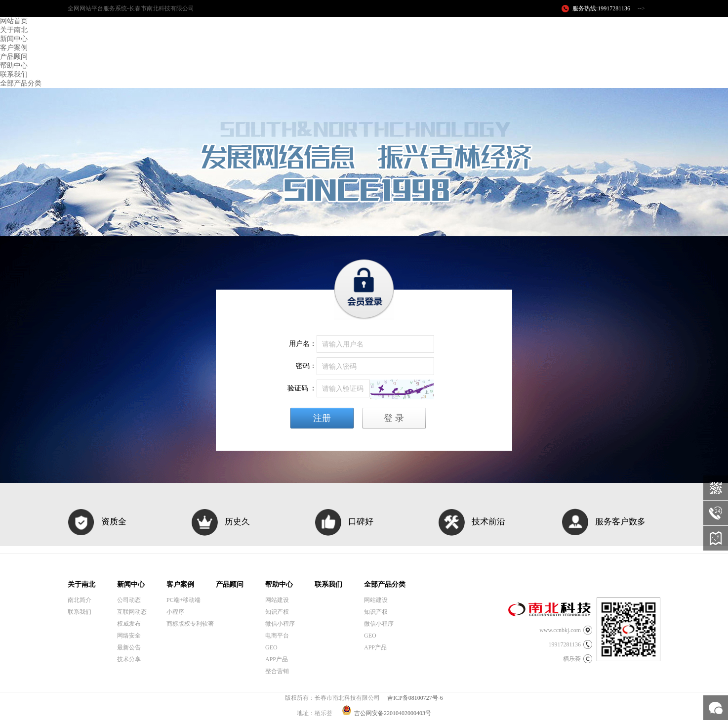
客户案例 (14, 48)
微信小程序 (280, 624)
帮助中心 (14, 65)
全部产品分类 (21, 83)
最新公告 (129, 647)
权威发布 (129, 624)
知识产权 (277, 612)
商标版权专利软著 (190, 624)
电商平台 (277, 636)
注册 (322, 418)
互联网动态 (132, 612)
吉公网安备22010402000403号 (386, 713)
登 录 (394, 418)
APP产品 (277, 659)
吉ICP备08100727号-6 (415, 698)
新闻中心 (14, 39)
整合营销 (277, 671)
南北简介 (80, 600)
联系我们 (14, 74)
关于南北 (14, 30)
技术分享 (129, 659)
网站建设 (277, 600)
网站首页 (14, 21)
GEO (271, 647)
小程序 (175, 612)
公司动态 (129, 600)
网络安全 (129, 636)
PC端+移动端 (183, 600)
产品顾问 (14, 57)
